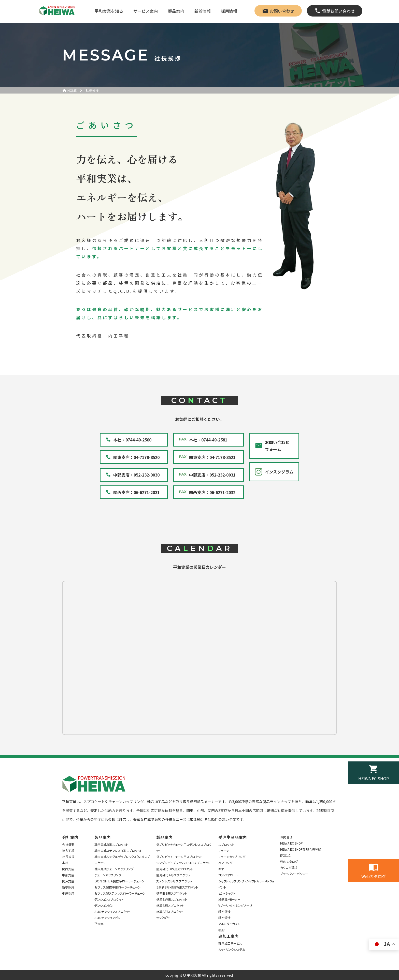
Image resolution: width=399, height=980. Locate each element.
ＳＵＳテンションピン (108, 918)
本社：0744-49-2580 (132, 440)
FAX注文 (286, 855)
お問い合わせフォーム (277, 446)
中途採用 (68, 893)
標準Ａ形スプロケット (170, 912)
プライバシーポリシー (294, 874)
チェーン (224, 851)
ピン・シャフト (227, 893)
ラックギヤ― (164, 918)
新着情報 (203, 11)
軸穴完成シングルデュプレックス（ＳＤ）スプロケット (122, 860)
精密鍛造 (224, 918)
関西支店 (68, 869)
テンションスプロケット (109, 899)
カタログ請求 (289, 868)
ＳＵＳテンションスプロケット (113, 912)
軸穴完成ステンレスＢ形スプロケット (118, 851)
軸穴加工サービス (230, 943)
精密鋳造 (224, 912)
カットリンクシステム (232, 949)
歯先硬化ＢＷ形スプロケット (175, 869)
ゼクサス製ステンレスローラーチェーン (120, 893)
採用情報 (229, 11)
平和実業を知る (109, 11)
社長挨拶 (92, 90)
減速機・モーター (229, 899)
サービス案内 (146, 11)
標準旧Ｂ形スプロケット (172, 893)
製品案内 (176, 11)
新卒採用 (68, 887)
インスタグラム (279, 472)
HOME (72, 90)
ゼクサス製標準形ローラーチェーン (118, 887)
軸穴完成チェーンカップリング (114, 869)
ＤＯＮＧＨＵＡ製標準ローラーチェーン (119, 881)
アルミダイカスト (229, 924)
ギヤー (223, 869)
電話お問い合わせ (338, 11)
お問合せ (286, 837)
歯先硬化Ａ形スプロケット (173, 875)
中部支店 (68, 875)
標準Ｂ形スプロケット (170, 905)
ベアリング (225, 863)
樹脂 (221, 930)
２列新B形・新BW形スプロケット (177, 887)
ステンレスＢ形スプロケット (174, 881)
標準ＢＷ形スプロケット (172, 899)
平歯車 (99, 924)
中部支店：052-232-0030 (136, 475)
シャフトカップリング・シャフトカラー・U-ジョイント (246, 884)
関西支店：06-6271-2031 (136, 492)
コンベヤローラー (230, 875)
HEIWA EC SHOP (374, 778)
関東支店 (68, 881)
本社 (65, 863)
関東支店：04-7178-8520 (136, 457)
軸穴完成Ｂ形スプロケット (111, 844)
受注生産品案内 (233, 837)
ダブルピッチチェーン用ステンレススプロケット (184, 847)
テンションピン (104, 905)
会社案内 (70, 837)
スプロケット (226, 844)
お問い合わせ (282, 11)
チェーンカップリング (108, 875)
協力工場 (68, 851)
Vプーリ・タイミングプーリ (235, 905)
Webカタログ (374, 876)
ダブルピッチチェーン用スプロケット (179, 857)
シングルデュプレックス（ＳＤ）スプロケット (183, 863)
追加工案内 (229, 936)
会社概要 (68, 844)
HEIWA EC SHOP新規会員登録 (301, 849)
